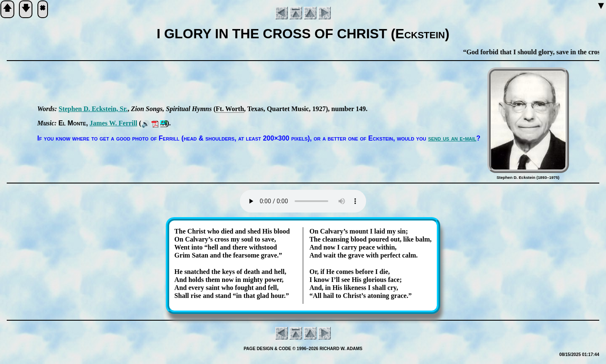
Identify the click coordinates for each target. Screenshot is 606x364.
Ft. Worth (230, 109)
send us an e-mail (452, 138)
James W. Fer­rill (113, 123)
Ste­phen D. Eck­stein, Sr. (93, 109)
